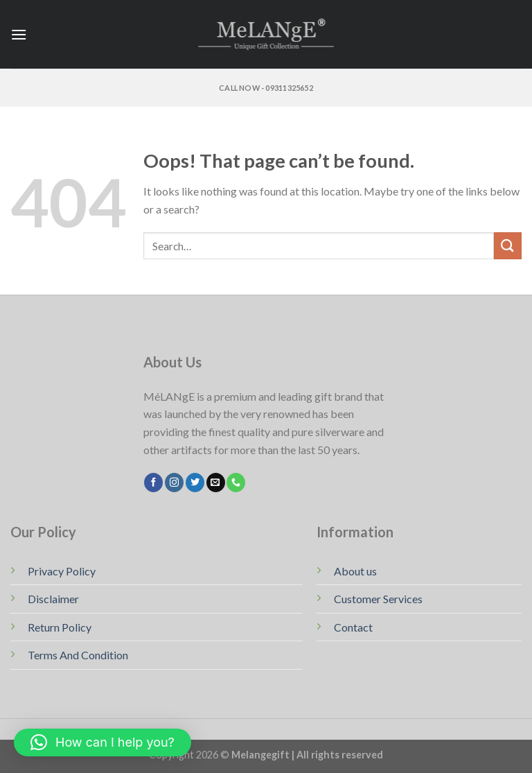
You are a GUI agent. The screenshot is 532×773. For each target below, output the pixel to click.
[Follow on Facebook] (153, 483)
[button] (103, 742)
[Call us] (236, 483)
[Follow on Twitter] (195, 483)
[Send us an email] (216, 483)
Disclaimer (53, 599)
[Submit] (508, 246)
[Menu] (19, 34)
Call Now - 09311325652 (266, 88)
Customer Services (378, 599)
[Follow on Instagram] (174, 483)
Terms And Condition (78, 655)
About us (355, 571)
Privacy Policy (62, 571)
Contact (353, 627)
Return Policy (60, 627)
